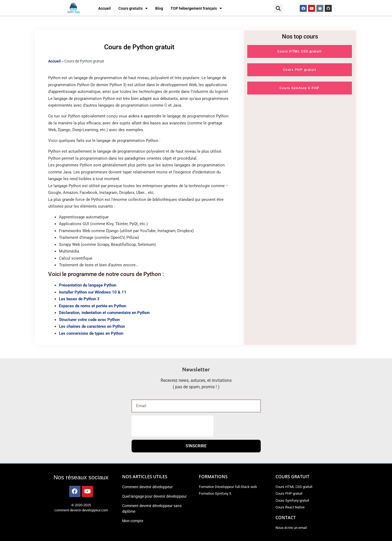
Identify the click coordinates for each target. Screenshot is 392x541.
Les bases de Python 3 (79, 299)
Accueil (105, 8)
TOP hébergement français (196, 8)
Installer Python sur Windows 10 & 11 (93, 292)
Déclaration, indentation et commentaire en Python (104, 313)
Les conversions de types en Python (91, 333)
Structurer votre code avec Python (89, 320)
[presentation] (172, 426)
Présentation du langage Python (88, 285)
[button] (278, 8)
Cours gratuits (133, 8)
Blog (159, 8)
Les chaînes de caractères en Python (92, 326)
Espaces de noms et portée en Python (93, 306)
